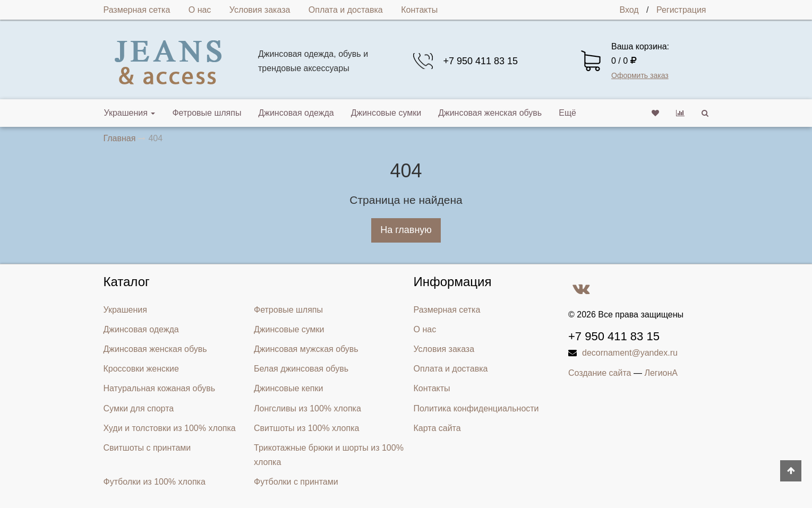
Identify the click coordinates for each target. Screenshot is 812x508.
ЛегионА (661, 373)
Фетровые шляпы (207, 113)
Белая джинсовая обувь (301, 369)
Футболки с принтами (296, 482)
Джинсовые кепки (288, 388)
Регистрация (681, 10)
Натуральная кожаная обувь (160, 388)
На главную (406, 230)
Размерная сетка (137, 10)
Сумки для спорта (139, 408)
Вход (629, 10)
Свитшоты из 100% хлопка (306, 428)
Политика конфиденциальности (476, 408)
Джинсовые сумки (386, 113)
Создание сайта (600, 373)
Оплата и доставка (346, 10)
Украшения (130, 113)
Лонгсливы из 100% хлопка (307, 408)
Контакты (419, 10)
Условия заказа (260, 10)
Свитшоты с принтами (147, 448)
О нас (200, 10)
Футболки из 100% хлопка (155, 482)
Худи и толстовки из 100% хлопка (170, 428)
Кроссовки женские (141, 369)
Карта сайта (437, 428)
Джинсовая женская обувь (490, 113)
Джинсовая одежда (296, 113)
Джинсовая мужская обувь (306, 349)
